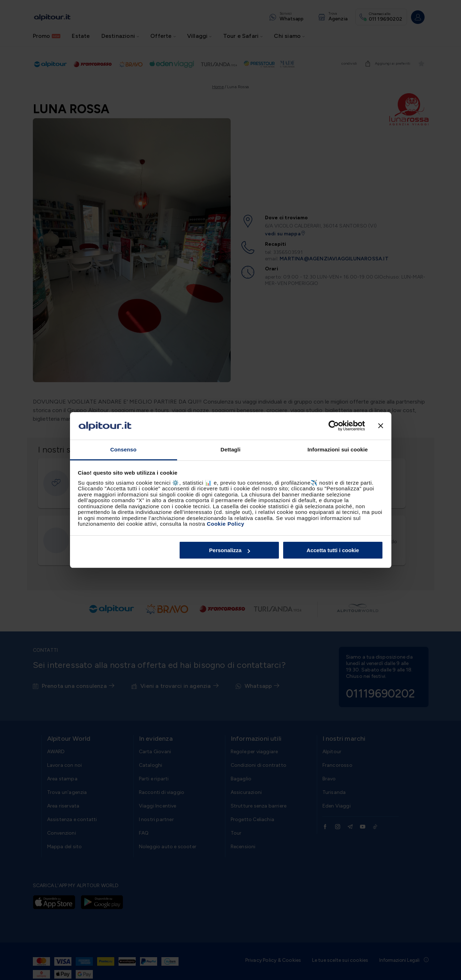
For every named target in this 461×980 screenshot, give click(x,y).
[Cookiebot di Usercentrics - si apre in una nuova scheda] (334, 426)
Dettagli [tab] (231, 449)
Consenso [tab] (123, 449)
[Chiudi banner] (381, 426)
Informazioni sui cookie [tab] (338, 449)
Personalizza (230, 550)
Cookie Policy (226, 524)
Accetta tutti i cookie (333, 550)
